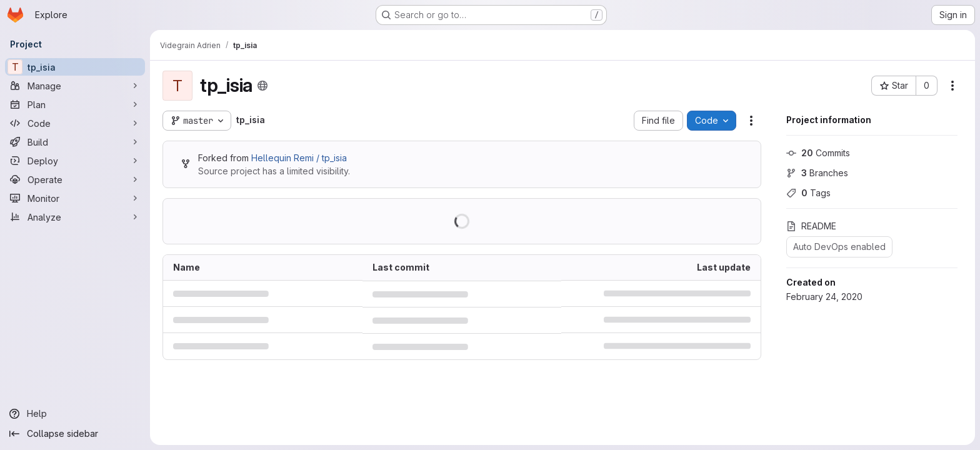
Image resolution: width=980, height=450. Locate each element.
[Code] (75, 123)
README (811, 226)
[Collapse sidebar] (75, 434)
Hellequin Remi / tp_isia (299, 158)
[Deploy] (75, 161)
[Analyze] (75, 217)
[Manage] (75, 86)
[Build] (75, 142)
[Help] (75, 414)
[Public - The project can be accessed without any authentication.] (262, 86)
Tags (808, 193)
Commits (818, 153)
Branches (817, 173)
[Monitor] (75, 198)
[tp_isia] (75, 67)
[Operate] (75, 179)
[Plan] (75, 104)
